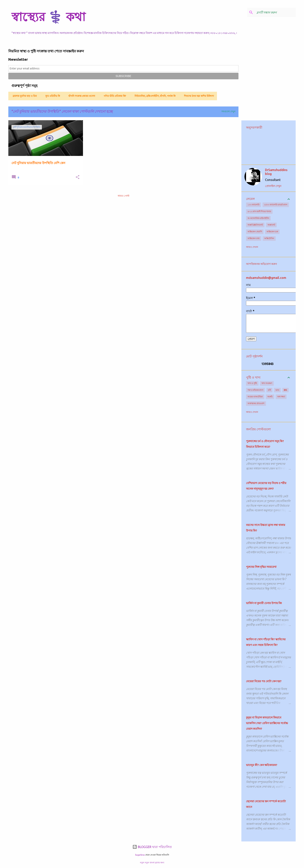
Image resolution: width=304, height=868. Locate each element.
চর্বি (269, 390)
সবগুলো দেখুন (228, 111)
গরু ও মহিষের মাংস (255, 390)
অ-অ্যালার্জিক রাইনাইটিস (258, 218)
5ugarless (140, 855)
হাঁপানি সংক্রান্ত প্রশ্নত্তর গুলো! (81, 96)
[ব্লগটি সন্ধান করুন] (275, 12)
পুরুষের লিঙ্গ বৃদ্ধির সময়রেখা (261, 567)
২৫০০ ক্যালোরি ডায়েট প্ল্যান (276, 205)
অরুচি (270, 397)
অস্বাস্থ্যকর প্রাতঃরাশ (256, 403)
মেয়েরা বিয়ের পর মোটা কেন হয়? (264, 681)
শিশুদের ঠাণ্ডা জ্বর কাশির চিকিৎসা (198, 96)
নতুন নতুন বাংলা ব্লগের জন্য (152, 863)
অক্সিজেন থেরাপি (255, 232)
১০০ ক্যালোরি (253, 205)
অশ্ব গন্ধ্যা (281, 397)
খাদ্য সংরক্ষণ (267, 383)
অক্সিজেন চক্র (272, 232)
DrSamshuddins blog (276, 172)
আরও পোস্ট (123, 196)
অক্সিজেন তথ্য (254, 238)
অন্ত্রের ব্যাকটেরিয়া (255, 397)
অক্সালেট (271, 225)
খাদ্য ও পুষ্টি (252, 383)
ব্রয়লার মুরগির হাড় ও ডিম (24, 96)
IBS (285, 390)
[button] (78, 177)
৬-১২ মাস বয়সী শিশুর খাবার (259, 211)
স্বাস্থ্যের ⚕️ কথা (48, 17)
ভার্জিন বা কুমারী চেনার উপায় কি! (264, 603)
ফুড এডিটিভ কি (51, 96)
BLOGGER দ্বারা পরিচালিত (152, 847)
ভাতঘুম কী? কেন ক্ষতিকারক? (262, 765)
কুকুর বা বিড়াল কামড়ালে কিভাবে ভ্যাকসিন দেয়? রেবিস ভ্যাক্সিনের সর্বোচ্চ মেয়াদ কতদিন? (267, 723)
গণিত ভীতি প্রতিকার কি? (114, 96)
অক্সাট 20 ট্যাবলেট (255, 225)
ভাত (277, 390)
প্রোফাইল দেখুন (273, 186)
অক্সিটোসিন (269, 238)
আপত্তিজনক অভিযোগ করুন (261, 264)
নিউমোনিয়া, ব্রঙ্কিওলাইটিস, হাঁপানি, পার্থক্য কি (154, 96)
